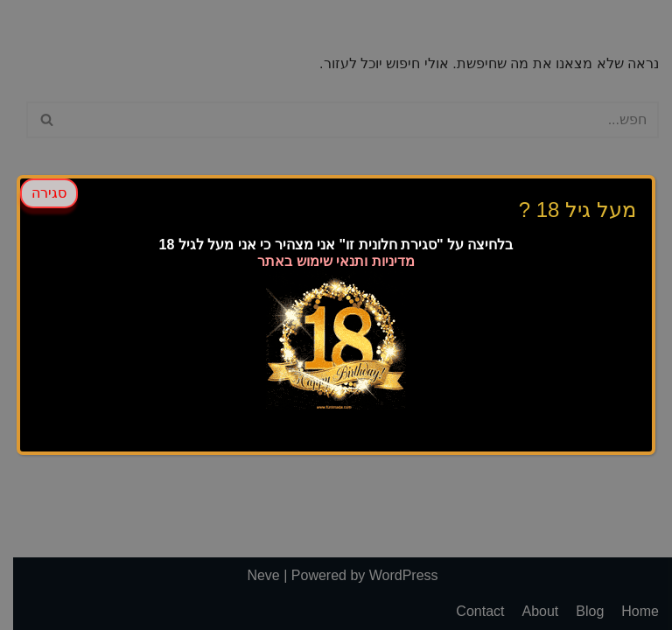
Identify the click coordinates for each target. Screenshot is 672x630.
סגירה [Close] (49, 193)
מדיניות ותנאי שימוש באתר (336, 261)
